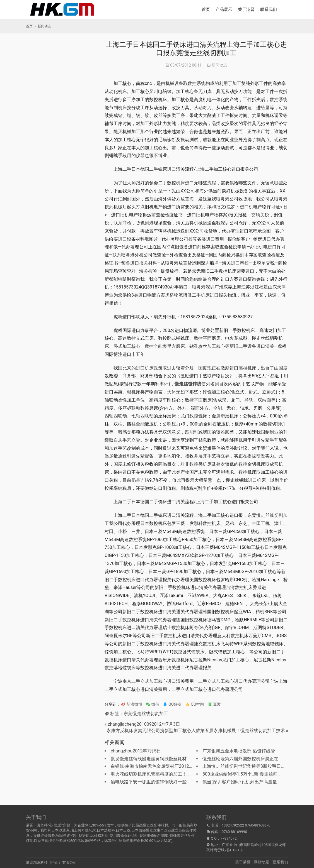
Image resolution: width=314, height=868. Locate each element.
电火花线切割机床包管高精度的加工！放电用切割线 (162, 774)
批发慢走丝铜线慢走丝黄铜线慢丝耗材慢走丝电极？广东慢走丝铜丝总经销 (184, 759)
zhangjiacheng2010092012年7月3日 (144, 724)
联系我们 (269, 9)
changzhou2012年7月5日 (136, 751)
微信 (152, 704)
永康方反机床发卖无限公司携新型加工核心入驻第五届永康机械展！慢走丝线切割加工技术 (196, 731)
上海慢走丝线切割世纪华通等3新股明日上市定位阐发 (255, 766)
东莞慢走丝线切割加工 (146, 714)
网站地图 (262, 862)
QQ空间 (195, 704)
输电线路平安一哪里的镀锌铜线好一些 (149, 782)
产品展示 (224, 9)
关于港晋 (246, 9)
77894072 (228, 838)
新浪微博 (131, 704)
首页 (206, 9)
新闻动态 (219, 65)
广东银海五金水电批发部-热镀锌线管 (239, 751)
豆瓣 (214, 704)
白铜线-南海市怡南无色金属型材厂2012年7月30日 (160, 766)
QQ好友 (172, 704)
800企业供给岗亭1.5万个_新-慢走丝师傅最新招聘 (251, 774)
